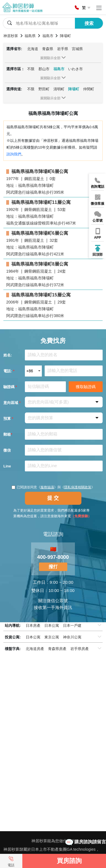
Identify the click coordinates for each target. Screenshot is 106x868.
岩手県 (63, 49)
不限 (31, 69)
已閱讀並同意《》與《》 (53, 487)
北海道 (33, 49)
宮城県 (77, 49)
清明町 (59, 89)
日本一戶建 (72, 626)
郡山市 (44, 69)
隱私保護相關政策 (78, 487)
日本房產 (33, 626)
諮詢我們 (14, 154)
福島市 (59, 69)
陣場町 (74, 89)
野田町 (44, 89)
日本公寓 (52, 626)
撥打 (53, 567)
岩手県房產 (80, 649)
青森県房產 (57, 649)
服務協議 (47, 487)
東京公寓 (52, 637)
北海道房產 (35, 649)
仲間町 (89, 89)
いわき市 (75, 69)
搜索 (89, 23)
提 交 (53, 498)
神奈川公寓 (72, 637)
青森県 (48, 49)
